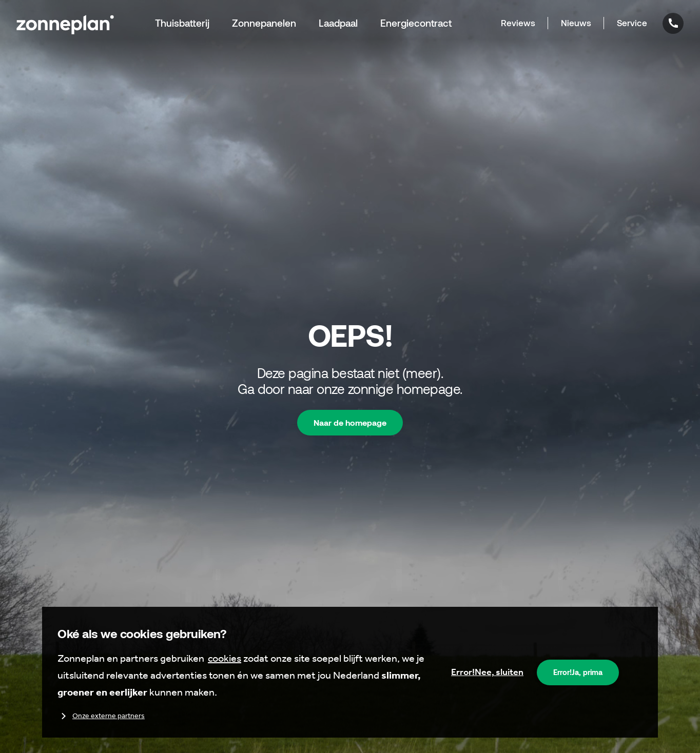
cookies (225, 658)
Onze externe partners (101, 716)
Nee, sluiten (487, 672)
